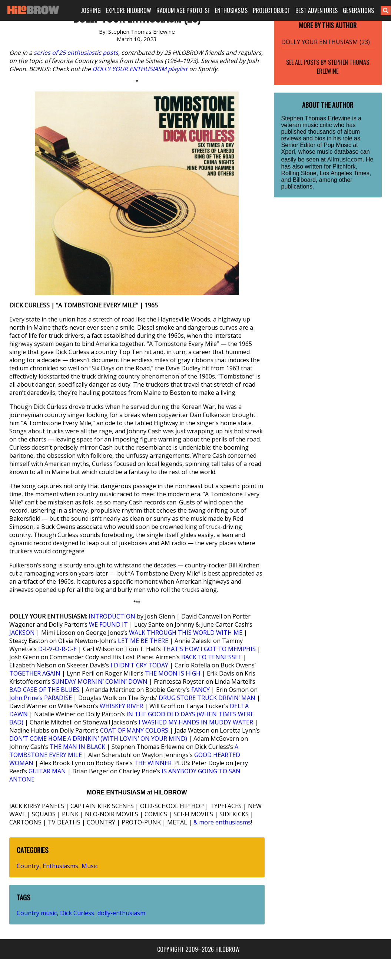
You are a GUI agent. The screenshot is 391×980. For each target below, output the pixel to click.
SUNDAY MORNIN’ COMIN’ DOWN (100, 681)
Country (28, 866)
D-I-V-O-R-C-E (57, 649)
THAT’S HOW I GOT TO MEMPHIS (209, 649)
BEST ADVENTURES (317, 10)
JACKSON (22, 633)
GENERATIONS (358, 10)
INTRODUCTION (112, 616)
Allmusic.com (345, 159)
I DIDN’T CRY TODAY (139, 665)
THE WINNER (153, 763)
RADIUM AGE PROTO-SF (183, 10)
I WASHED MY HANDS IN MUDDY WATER (196, 722)
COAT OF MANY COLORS (134, 730)
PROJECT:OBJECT (271, 10)
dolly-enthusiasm (121, 913)
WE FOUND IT (108, 624)
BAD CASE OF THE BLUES (44, 690)
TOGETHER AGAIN (35, 673)
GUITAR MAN (47, 771)
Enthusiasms (60, 866)
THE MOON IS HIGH (173, 673)
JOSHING (91, 10)
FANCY (201, 690)
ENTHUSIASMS (231, 10)
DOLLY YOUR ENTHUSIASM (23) (326, 42)
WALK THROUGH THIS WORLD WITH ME (186, 633)
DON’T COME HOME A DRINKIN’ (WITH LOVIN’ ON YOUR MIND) (98, 739)
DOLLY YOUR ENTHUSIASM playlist (140, 69)
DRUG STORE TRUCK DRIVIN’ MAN (207, 698)
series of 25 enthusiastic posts (76, 53)
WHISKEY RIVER (121, 706)
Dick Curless (77, 913)
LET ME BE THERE (143, 641)
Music (90, 866)
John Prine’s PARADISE (41, 698)
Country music (37, 913)
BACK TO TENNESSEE (211, 657)
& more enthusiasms (222, 822)
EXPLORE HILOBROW (129, 10)
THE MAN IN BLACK (77, 747)
